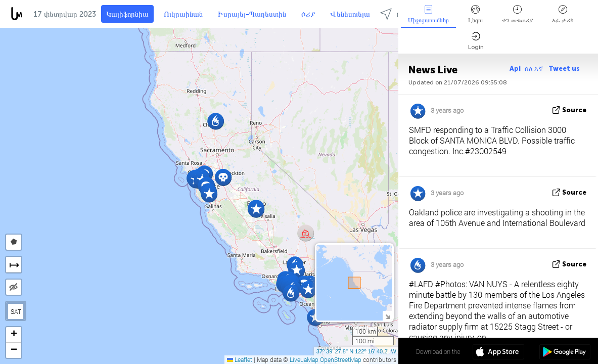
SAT (16, 311)
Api (515, 69)
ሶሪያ (308, 14)
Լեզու (475, 14)
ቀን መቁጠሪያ (517, 14)
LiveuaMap (304, 359)
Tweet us (564, 69)
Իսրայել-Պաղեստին (252, 14)
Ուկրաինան (183, 14)
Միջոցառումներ (428, 14)
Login (476, 41)
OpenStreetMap (341, 359)
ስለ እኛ (535, 69)
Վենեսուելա (350, 14)
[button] (216, 121)
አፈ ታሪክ (563, 14)
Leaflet (240, 359)
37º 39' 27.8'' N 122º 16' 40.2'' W (356, 351)
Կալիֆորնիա (127, 14)
